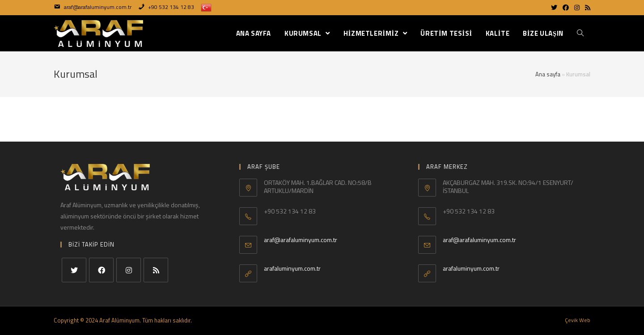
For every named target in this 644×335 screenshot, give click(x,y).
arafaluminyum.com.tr (292, 268)
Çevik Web (578, 320)
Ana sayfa (548, 74)
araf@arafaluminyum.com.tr (301, 240)
